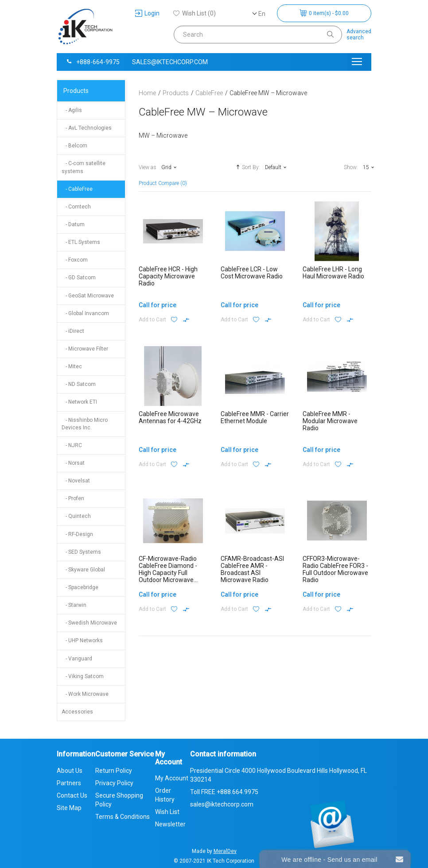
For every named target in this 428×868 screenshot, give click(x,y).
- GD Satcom (79, 278)
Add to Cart (152, 320)
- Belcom (74, 146)
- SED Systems (81, 552)
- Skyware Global (83, 570)
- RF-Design (77, 534)
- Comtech (76, 207)
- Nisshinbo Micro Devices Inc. (85, 424)
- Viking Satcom (83, 676)
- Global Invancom (85, 313)
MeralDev (225, 851)
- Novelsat (76, 481)
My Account (172, 778)
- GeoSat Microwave (88, 296)
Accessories (77, 712)
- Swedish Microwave (89, 623)
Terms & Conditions (123, 817)
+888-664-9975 (93, 62)
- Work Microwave (85, 694)
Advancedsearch (359, 35)
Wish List (167, 812)
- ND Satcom (79, 384)
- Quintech (76, 516)
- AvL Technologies (87, 128)
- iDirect (73, 331)
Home (147, 93)
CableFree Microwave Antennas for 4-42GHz (170, 417)
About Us (70, 771)
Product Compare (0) (163, 183)
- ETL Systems (81, 242)
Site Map (69, 808)
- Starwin (74, 605)
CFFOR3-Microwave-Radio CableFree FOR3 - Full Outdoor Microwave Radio (335, 569)
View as (148, 167)
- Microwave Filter (85, 349)
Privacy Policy (114, 783)
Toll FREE (224, 792)
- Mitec (72, 366)
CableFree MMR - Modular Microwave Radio (330, 421)
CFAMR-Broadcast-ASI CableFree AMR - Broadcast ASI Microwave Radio (252, 569)
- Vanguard (77, 659)
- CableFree (77, 189)
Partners (69, 783)
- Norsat (73, 463)
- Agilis (72, 110)
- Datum (73, 224)
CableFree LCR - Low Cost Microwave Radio (252, 273)
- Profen (73, 498)
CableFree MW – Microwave (268, 93)
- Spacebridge (80, 587)
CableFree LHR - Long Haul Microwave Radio (333, 273)
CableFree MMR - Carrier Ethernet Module (255, 417)
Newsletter (170, 824)
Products (76, 91)
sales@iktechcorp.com (170, 62)
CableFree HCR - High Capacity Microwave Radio (168, 276)
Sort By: (247, 167)
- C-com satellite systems (84, 167)
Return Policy (114, 771)
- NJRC (72, 445)
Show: (351, 167)
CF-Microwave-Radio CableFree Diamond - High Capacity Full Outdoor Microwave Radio (168, 573)
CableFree (209, 93)
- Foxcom (75, 260)
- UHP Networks (82, 640)
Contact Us (72, 795)
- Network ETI (79, 402)
